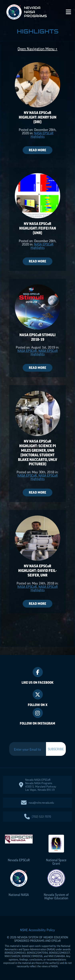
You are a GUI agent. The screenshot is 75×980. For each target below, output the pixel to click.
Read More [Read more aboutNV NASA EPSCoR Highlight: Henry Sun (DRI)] (37, 150)
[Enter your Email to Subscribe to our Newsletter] (28, 749)
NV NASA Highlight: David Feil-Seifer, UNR (37, 571)
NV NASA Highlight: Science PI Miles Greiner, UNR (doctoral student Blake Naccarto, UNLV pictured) (38, 453)
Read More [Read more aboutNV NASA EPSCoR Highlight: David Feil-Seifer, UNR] (37, 604)
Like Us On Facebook (37, 682)
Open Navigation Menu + (37, 49)
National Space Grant (56, 862)
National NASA (19, 895)
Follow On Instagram (37, 723)
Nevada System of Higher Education (56, 896)
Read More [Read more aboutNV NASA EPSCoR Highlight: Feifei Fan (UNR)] (37, 261)
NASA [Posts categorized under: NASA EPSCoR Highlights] (27, 351)
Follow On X (38, 705)
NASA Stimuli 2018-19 (37, 337)
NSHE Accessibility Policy (37, 930)
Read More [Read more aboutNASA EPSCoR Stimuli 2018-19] (37, 368)
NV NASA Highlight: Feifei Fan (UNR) (38, 228)
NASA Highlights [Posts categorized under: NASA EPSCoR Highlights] (42, 135)
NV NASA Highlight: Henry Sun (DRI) (38, 117)
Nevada (19, 860)
